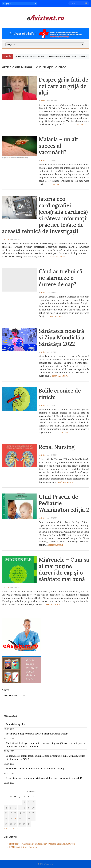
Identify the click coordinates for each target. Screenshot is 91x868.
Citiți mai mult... (79, 125)
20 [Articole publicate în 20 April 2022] (15, 819)
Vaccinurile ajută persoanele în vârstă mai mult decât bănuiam (37, 734)
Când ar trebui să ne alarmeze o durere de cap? (61, 278)
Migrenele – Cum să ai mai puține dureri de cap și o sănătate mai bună (64, 569)
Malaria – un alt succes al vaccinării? (58, 146)
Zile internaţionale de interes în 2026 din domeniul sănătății (36, 769)
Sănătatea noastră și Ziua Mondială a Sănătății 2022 (62, 337)
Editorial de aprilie (15, 724)
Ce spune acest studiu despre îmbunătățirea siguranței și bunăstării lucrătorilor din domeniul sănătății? (45, 757)
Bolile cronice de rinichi (60, 394)
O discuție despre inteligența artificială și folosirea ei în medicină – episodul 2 (44, 778)
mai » (15, 828)
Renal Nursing (57, 447)
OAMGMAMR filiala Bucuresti (24, 847)
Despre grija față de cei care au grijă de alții (64, 86)
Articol (43, 101)
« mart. (7, 828)
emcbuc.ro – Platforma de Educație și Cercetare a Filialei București (42, 844)
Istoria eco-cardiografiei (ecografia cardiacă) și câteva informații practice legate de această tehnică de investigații (45, 215)
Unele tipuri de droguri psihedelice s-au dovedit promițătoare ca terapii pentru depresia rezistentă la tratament (45, 745)
